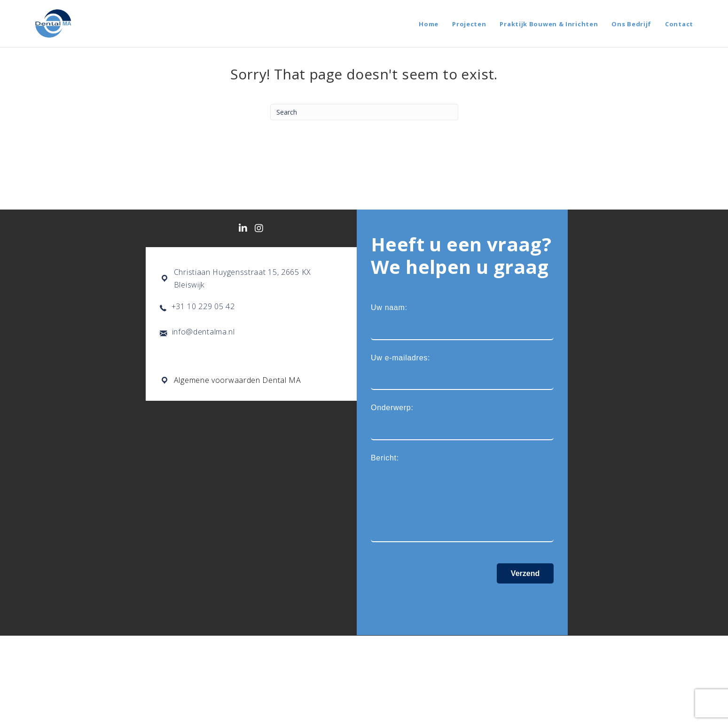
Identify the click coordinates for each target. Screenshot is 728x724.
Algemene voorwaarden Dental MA (238, 381)
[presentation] (442, 603)
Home (429, 24)
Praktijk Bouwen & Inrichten (549, 24)
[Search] (364, 112)
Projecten (469, 24)
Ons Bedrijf (631, 24)
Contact (679, 24)
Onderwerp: (462, 423)
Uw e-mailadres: (462, 372)
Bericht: (462, 499)
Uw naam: (462, 322)
